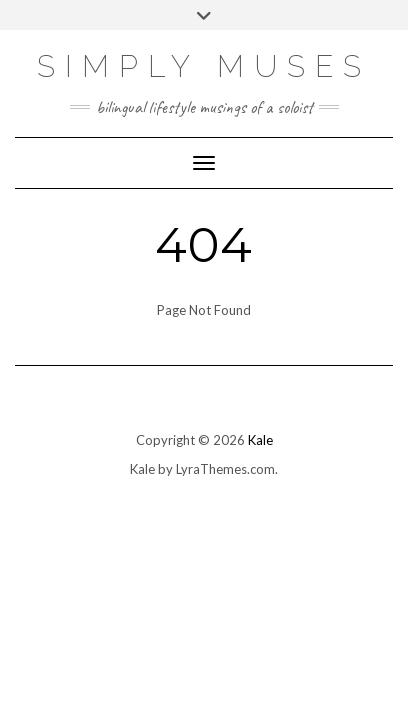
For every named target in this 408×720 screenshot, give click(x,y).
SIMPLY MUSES (204, 66)
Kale (260, 440)
